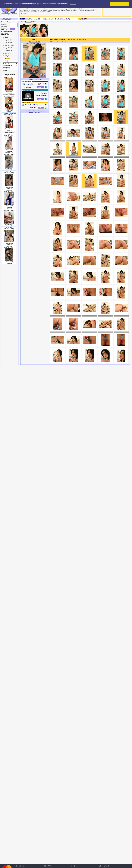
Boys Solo (8, 48)
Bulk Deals (8, 53)
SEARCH (8, 59)
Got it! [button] (120, 4)
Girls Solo (7, 45)
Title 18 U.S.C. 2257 (35, 42)
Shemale (7, 51)
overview (28, 22)
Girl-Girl (7, 43)
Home (6, 37)
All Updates (8, 56)
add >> (41, 87)
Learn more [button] (73, 4)
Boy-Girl (7, 40)
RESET (5, 71)
